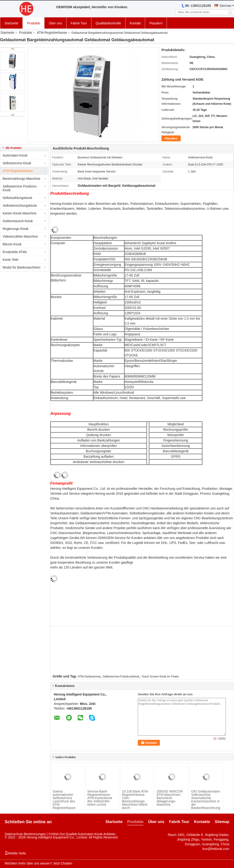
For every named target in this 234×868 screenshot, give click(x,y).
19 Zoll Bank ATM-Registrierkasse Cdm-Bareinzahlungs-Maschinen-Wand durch (135, 800)
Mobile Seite (15, 853)
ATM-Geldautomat (89, 677)
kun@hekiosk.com (216, 849)
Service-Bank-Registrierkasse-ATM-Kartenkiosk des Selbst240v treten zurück (100, 798)
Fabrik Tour (79, 23)
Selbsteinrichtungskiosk (20, 206)
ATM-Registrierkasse (52, 33)
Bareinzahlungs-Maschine (21, 179)
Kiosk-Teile (11, 260)
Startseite (11, 23)
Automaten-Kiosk (15, 155)
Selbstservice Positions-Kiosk (20, 188)
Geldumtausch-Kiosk (18, 221)
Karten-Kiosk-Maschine (20, 213)
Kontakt (135, 23)
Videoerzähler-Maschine (20, 236)
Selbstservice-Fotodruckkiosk (121, 677)
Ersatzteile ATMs (15, 252)
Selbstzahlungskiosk (17, 198)
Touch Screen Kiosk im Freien (160, 677)
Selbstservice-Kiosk (17, 163)
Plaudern (156, 23)
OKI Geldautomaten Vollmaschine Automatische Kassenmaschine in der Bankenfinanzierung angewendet (206, 801)
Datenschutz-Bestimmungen (25, 834)
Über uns (55, 23)
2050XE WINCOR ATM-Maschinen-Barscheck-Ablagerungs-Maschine (170, 798)
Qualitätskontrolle (108, 23)
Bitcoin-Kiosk (12, 244)
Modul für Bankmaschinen (22, 267)
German (225, 6)
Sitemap (222, 822)
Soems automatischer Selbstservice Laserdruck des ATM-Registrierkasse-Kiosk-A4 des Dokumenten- (64, 803)
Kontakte (202, 822)
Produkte (33, 23)
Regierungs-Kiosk (16, 229)
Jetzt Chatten (63, 863)
